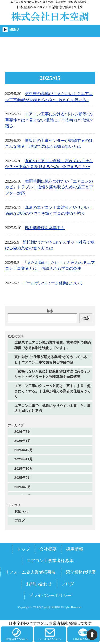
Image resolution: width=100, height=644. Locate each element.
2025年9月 (23, 478)
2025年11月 (24, 459)
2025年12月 (24, 450)
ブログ (20, 520)
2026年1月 (23, 441)
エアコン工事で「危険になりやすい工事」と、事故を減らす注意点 (53, 408)
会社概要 (48, 549)
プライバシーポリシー (50, 595)
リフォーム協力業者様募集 (30, 572)
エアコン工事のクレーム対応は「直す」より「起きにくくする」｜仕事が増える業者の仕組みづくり (53, 391)
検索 (50, 311)
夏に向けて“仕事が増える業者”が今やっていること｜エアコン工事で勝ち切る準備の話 (53, 360)
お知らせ (21, 511)
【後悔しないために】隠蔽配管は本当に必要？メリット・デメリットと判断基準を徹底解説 (53, 374)
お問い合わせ (39, 584)
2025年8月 (23, 487)
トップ (23, 549)
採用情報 (75, 549)
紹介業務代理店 (81, 572)
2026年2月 (23, 432)
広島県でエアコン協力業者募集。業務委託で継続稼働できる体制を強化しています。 (53, 345)
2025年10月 (24, 469)
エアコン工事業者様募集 (50, 561)
